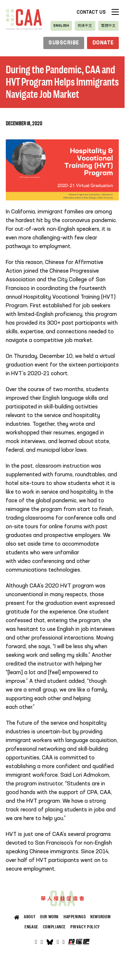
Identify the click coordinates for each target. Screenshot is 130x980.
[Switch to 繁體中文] (108, 26)
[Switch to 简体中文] (85, 26)
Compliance (54, 927)
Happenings (75, 917)
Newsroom (100, 917)
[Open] (64, 942)
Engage (31, 927)
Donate (103, 43)
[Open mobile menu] (115, 12)
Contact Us (91, 12)
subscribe (64, 43)
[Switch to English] (61, 26)
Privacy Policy (85, 927)
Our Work (49, 917)
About (30, 917)
